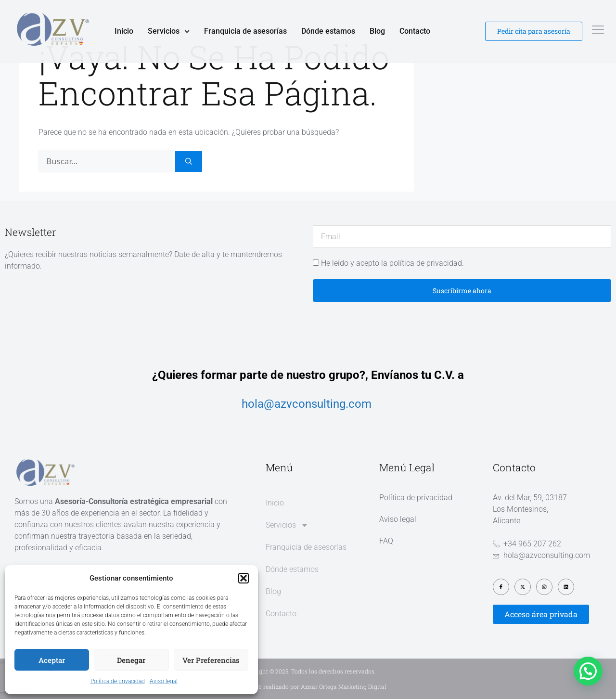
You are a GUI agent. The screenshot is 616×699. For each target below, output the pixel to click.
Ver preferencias (211, 660)
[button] (244, 578)
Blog (377, 31)
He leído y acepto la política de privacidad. (392, 263)
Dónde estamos (328, 31)
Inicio (124, 31)
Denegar (131, 660)
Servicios (169, 31)
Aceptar (52, 660)
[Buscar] (189, 162)
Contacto (415, 31)
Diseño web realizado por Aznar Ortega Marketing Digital (308, 686)
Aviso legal (164, 681)
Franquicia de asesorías (245, 31)
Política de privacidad (118, 681)
